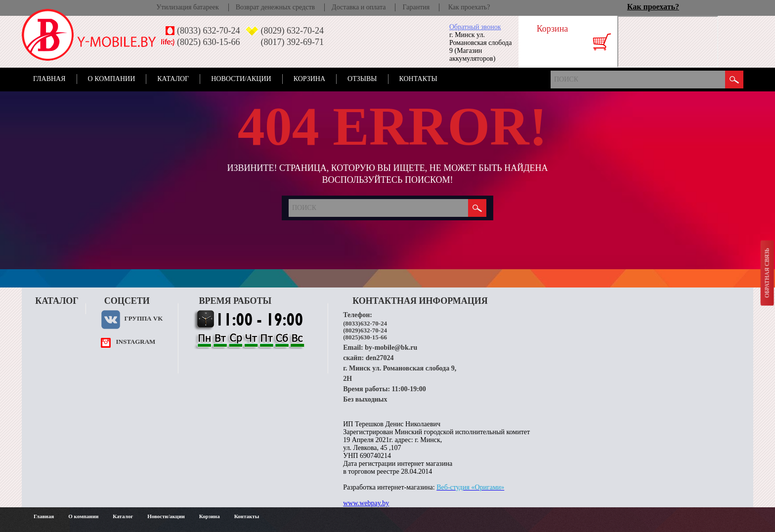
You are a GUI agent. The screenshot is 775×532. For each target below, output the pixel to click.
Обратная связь (767, 273)
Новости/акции (241, 79)
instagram (135, 342)
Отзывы (362, 79)
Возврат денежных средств (275, 7)
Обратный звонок (475, 27)
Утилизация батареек (187, 7)
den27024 (380, 358)
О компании (112, 79)
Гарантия (416, 7)
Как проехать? (469, 7)
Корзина (309, 79)
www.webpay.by (366, 503)
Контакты (418, 79)
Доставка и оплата (359, 7)
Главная (49, 79)
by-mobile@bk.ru (391, 348)
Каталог (173, 79)
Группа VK (143, 318)
